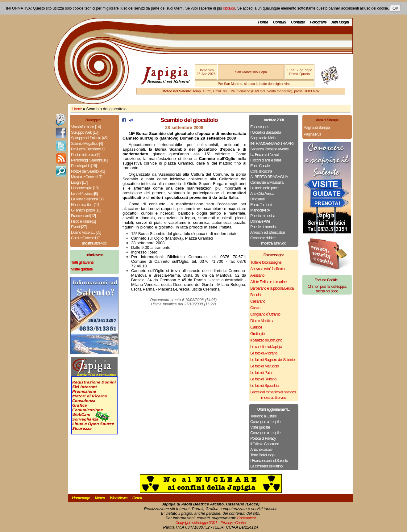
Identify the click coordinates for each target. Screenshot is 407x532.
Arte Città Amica (262, 193)
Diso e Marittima (262, 321)
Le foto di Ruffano (263, 379)
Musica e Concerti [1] (87, 177)
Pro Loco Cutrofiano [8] (88, 149)
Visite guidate (260, 427)
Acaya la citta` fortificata (267, 269)
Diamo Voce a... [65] (86, 232)
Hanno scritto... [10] (85, 205)
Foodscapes (260, 127)
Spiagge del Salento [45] (89, 138)
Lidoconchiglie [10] (85, 188)
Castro (255, 308)
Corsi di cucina (261, 171)
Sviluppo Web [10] (85, 132)
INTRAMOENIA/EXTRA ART (272, 143)
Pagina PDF (313, 134)
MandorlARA (260, 210)
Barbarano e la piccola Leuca (272, 288)
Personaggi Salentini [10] (89, 160)
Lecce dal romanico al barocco (273, 392)
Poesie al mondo (263, 227)
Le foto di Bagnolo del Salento (272, 360)
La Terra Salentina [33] (88, 199)
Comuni (279, 22)
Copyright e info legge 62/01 (196, 523)
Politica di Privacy (263, 438)
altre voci (94, 243)
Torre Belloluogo (262, 455)
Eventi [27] (79, 227)
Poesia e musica (263, 216)
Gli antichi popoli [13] (86, 210)
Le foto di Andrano (264, 353)
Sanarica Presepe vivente (269, 149)
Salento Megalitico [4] (87, 143)
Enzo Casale (260, 166)
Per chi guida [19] (84, 166)
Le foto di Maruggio (264, 366)
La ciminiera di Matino (266, 466)
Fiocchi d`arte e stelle (266, 160)
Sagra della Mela (263, 138)
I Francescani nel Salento (269, 461)
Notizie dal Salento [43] (88, 171)
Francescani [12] (83, 216)
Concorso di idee (263, 238)
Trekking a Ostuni (263, 416)
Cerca (137, 498)
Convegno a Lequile (265, 422)
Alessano (257, 275)
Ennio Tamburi (261, 205)
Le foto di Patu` (261, 373)
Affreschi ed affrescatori (267, 232)
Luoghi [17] (79, 182)
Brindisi (256, 295)
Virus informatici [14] (86, 127)
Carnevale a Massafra (267, 182)
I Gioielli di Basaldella (266, 132)
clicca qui (229, 8)
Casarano (258, 301)
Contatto (298, 22)
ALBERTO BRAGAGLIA (269, 177)
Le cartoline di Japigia (266, 347)
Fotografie (318, 22)
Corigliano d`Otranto (265, 314)
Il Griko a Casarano (265, 444)
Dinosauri (257, 199)
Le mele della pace (264, 188)
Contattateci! (246, 518)
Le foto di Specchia (264, 385)
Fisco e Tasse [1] (83, 221)
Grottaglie (257, 334)
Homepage (81, 498)
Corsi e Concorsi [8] (85, 238)
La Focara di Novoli (265, 155)
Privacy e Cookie (233, 523)
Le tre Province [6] (84, 193)
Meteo (100, 498)
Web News (119, 498)
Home (263, 22)
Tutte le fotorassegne (266, 262)
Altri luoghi (340, 22)
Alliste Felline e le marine (268, 282)
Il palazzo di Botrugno (266, 340)
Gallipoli (256, 327)
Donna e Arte (260, 221)
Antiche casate (261, 449)
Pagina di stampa (317, 127)
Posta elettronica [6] (85, 155)
